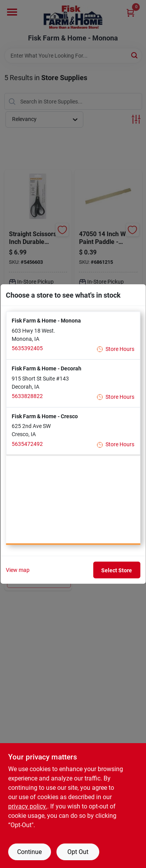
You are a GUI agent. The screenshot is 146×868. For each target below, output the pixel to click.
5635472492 (27, 444)
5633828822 (27, 396)
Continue (29, 852)
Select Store (117, 570)
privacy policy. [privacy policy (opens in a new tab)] (28, 806)
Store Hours (116, 349)
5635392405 (27, 348)
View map (18, 570)
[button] (73, 336)
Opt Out (78, 852)
